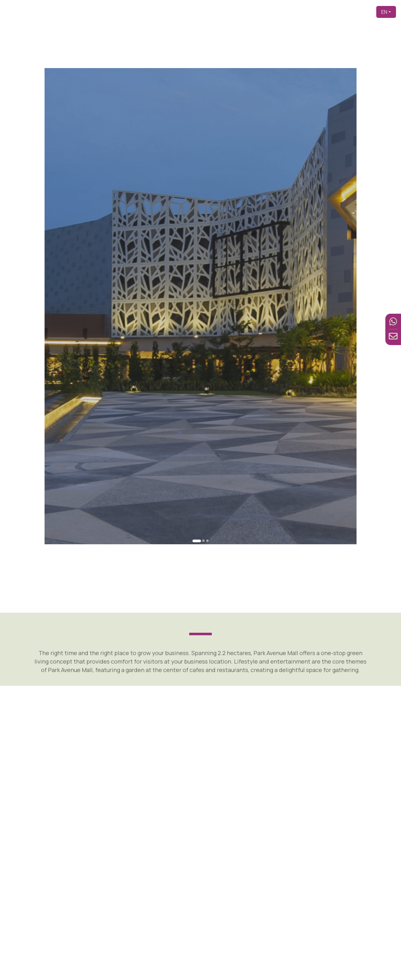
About (265, 12)
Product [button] (287, 12)
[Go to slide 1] (198, 467)
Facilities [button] (315, 12)
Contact (361, 12)
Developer (242, 12)
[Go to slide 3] (205, 467)
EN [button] (384, 12)
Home (218, 12)
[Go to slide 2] (202, 467)
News (341, 12)
